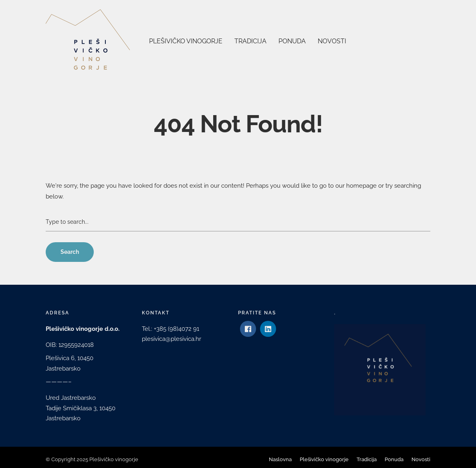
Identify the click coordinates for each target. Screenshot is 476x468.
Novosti (332, 41)
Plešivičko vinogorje (186, 41)
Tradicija (250, 41)
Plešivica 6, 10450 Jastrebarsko (70, 363)
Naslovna (280, 459)
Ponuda (292, 41)
